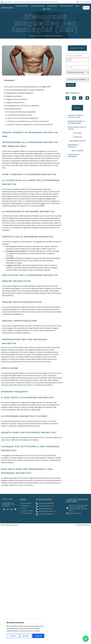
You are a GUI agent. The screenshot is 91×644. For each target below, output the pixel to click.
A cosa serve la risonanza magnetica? (21, 112)
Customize (13, 636)
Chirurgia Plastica (22, 6)
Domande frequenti (13, 109)
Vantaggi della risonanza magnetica (19, 93)
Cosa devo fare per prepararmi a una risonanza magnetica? (30, 124)
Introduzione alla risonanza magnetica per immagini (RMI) (28, 87)
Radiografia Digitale (77, 141)
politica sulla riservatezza (9, 525)
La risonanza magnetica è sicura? (20, 115)
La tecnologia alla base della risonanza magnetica (25, 90)
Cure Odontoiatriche (38, 6)
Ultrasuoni (77, 137)
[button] (77, 48)
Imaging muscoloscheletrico (17, 99)
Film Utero (77, 133)
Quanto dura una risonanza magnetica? (23, 118)
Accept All (38, 636)
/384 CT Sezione (77, 151)
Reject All (26, 636)
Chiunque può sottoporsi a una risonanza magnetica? (28, 121)
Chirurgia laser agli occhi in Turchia (76, 116)
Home (31, 36)
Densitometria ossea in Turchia (77, 128)
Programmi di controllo (73, 146)
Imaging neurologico (14, 96)
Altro (77, 6)
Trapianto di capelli (66, 6)
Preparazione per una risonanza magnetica (22, 106)
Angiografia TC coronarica (74, 156)
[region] (25, 630)
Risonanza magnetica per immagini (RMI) (76, 122)
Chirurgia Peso (52, 6)
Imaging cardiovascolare (15, 102)
